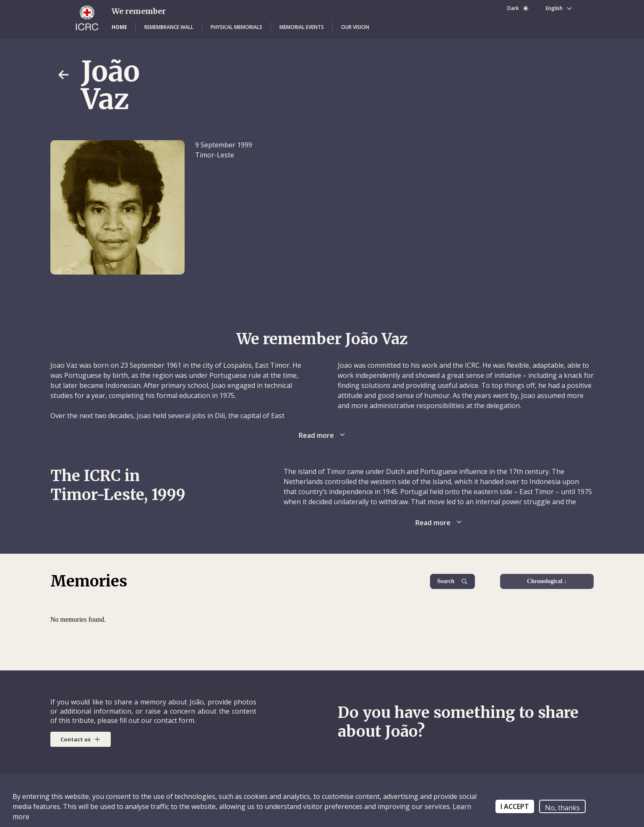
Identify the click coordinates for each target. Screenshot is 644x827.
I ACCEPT (515, 806)
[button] (119, 27)
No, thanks (562, 808)
